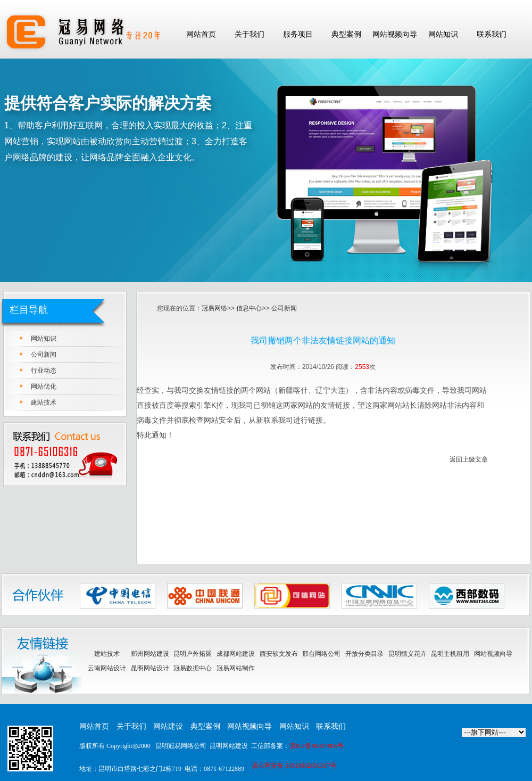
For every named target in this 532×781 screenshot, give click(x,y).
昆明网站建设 (229, 746)
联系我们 (331, 726)
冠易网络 (214, 308)
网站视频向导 (493, 654)
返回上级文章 (469, 459)
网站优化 (44, 387)
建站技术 (44, 402)
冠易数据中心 (193, 668)
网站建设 (168, 726)
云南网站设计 (107, 668)
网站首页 (94, 726)
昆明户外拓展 (193, 654)
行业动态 (44, 371)
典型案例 (205, 726)
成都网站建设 (236, 654)
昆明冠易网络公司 (181, 746)
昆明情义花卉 (408, 654)
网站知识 (44, 339)
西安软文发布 (279, 654)
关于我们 (131, 726)
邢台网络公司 (321, 654)
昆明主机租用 (450, 654)
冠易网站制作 (236, 668)
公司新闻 (44, 355)
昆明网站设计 (150, 668)
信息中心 (249, 308)
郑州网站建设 (150, 654)
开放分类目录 (364, 654)
